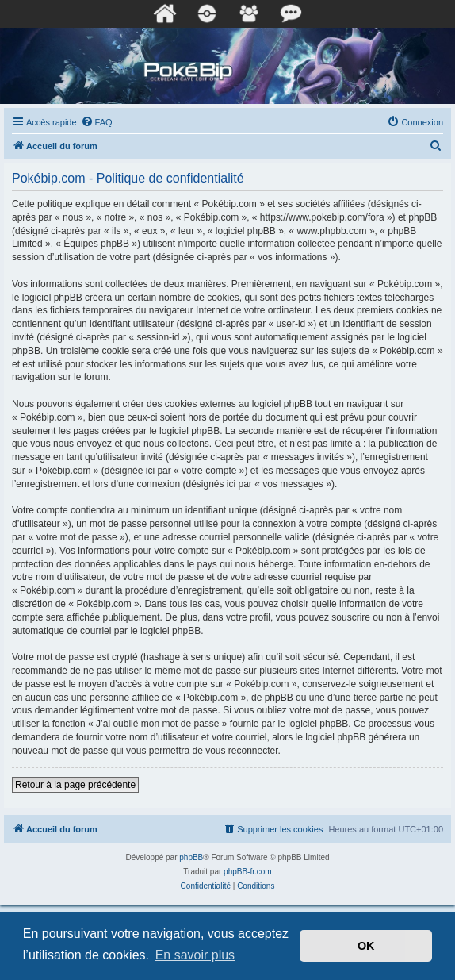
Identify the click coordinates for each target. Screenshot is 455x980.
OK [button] (366, 946)
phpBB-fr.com (248, 872)
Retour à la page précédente (75, 785)
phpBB (191, 857)
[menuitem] (97, 122)
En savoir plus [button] (195, 955)
